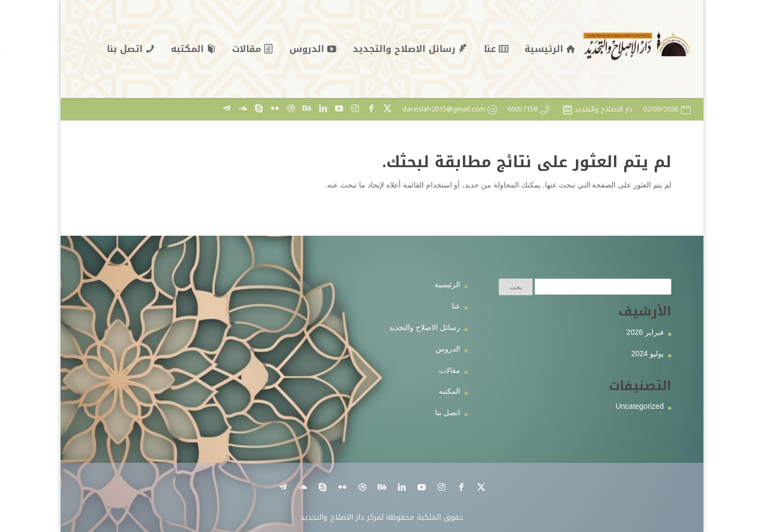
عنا (456, 306)
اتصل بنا (448, 413)
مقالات (450, 370)
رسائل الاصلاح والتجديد (425, 327)
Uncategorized (640, 406)
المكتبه (450, 391)
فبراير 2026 (645, 332)
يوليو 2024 (647, 354)
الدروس (448, 349)
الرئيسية (447, 284)
